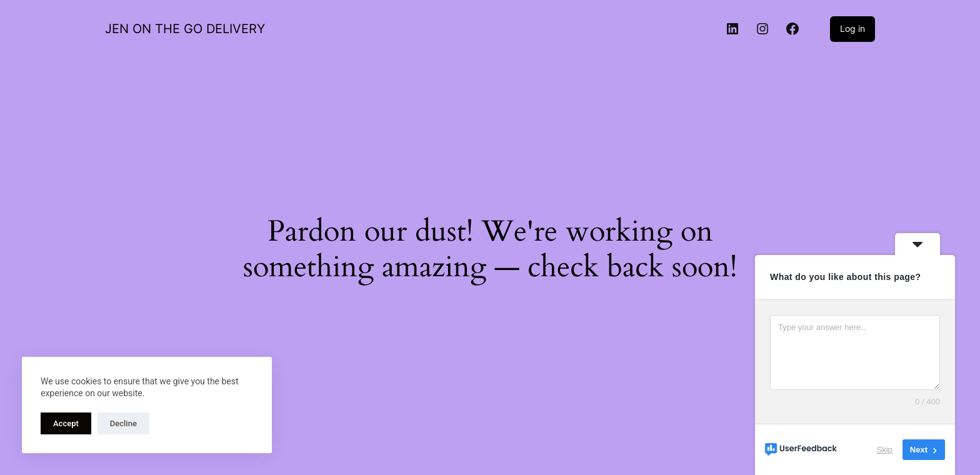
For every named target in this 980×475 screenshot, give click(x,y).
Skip (885, 450)
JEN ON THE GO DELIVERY (185, 29)
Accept (66, 423)
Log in (852, 28)
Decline (123, 423)
